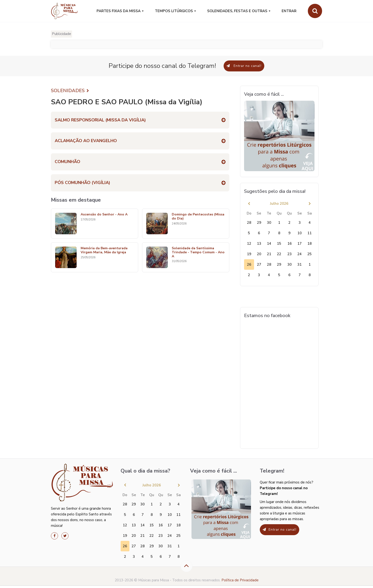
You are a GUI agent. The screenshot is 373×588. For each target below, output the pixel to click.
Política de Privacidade (240, 580)
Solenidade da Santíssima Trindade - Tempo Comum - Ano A (198, 252)
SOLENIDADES (70, 91)
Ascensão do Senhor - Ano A (104, 215)
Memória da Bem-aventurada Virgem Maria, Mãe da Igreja (104, 250)
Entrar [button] (289, 11)
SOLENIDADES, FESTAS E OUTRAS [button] (237, 11)
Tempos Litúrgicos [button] (174, 11)
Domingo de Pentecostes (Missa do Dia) (198, 217)
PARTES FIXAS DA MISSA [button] (119, 11)
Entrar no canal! (244, 66)
